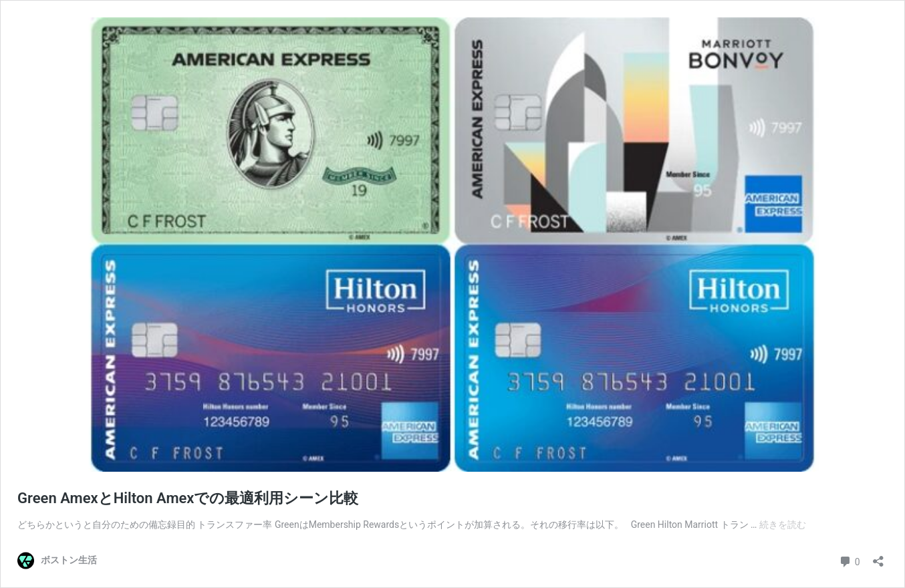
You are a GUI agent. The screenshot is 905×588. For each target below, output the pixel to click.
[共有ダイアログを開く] (878, 557)
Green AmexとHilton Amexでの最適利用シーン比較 (188, 498)
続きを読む (783, 525)
